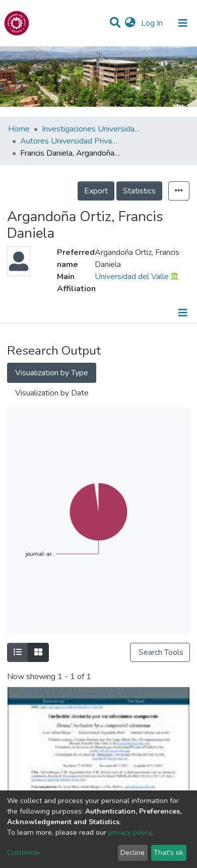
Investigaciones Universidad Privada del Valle (92, 129)
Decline (133, 853)
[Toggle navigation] (183, 23)
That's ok (169, 853)
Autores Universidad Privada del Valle (71, 141)
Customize (23, 853)
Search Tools (160, 652)
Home (19, 129)
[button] (130, 23)
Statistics (139, 191)
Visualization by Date (52, 393)
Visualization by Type (52, 373)
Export (96, 191)
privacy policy (130, 832)
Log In (153, 23)
